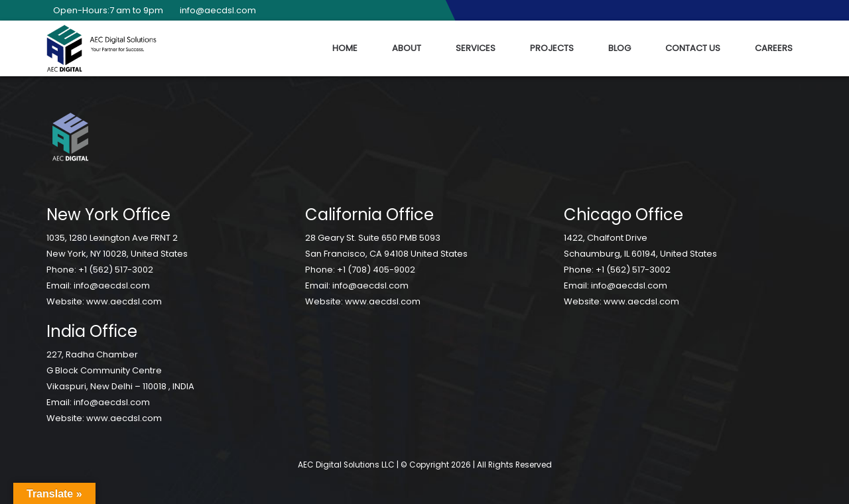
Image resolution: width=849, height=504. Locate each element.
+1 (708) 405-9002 (376, 270)
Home (345, 48)
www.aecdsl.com (124, 301)
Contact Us (693, 48)
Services (476, 48)
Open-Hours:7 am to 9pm (105, 10)
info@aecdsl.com (215, 10)
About (407, 48)
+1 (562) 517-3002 (116, 270)
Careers (774, 48)
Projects (552, 48)
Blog (620, 48)
